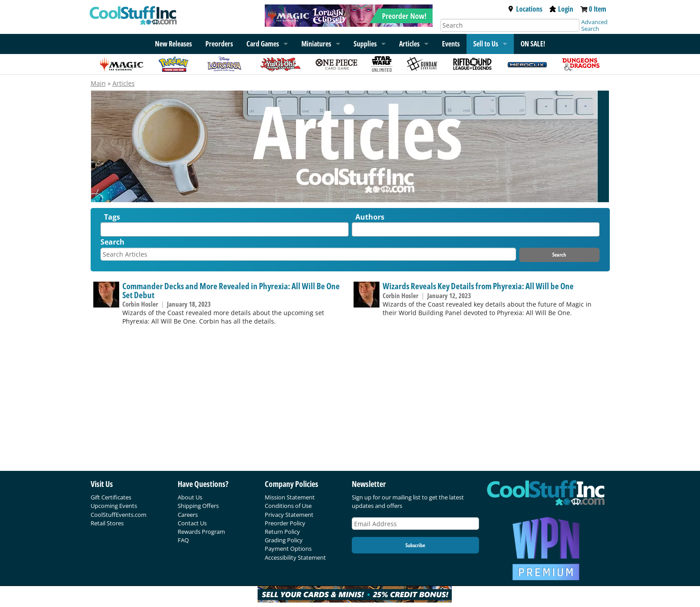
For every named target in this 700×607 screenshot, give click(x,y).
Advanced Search (594, 25)
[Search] (510, 25)
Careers (188, 515)
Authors (370, 217)
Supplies (365, 44)
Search (112, 242)
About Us (190, 497)
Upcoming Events (114, 506)
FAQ (183, 540)
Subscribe (415, 545)
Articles (409, 44)
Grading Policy (284, 540)
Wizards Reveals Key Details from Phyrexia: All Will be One (478, 286)
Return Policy (282, 532)
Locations (525, 9)
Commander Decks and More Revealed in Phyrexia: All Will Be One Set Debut (231, 290)
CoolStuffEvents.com (119, 515)
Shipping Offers (198, 506)
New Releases (173, 44)
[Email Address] (416, 524)
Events (451, 44)
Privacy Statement (289, 515)
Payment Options (288, 549)
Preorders (219, 44)
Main (98, 83)
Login (561, 9)
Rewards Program (201, 532)
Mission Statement (290, 497)
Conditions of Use (288, 506)
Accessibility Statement (295, 557)
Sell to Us (486, 44)
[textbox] (105, 231)
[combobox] (225, 229)
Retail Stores (107, 523)
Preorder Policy (285, 523)
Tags (112, 217)
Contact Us (192, 523)
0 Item (598, 9)
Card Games (263, 44)
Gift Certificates (111, 497)
